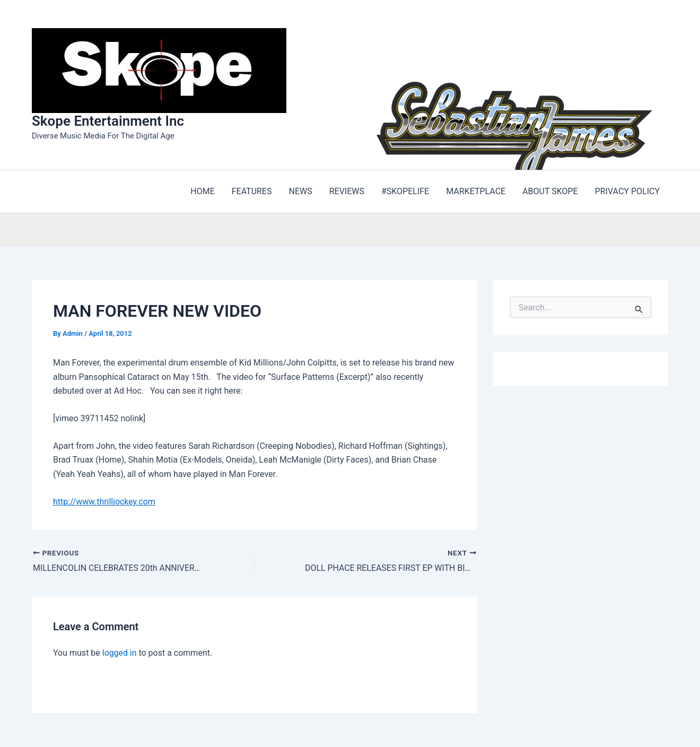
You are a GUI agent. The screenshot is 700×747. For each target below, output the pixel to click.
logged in (120, 653)
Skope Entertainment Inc (108, 121)
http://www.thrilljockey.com (104, 502)
